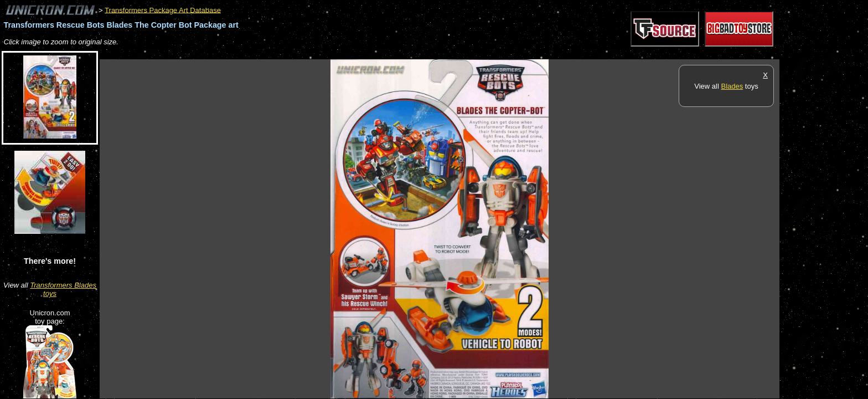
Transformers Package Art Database (163, 10)
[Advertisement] (301, 53)
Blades (732, 86)
